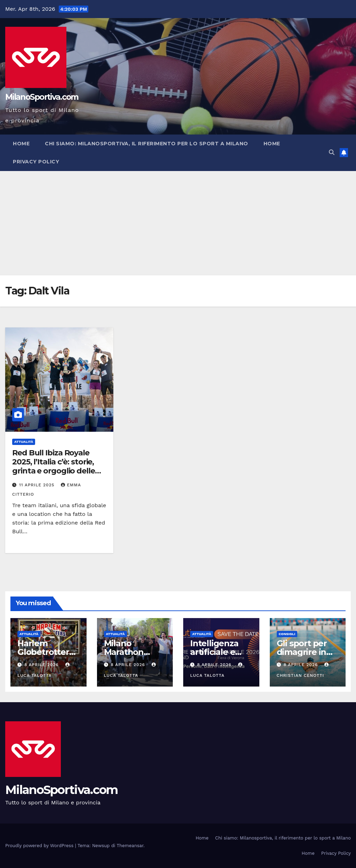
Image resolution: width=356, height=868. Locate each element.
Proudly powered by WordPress (40, 846)
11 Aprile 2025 (38, 485)
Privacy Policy (36, 162)
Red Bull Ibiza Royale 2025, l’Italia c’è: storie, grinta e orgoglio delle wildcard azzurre (54, 467)
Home (21, 144)
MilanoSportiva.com (42, 97)
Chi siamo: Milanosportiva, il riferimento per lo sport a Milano (147, 144)
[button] (332, 152)
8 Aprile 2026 (42, 665)
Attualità (24, 442)
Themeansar (130, 846)
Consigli (287, 634)
